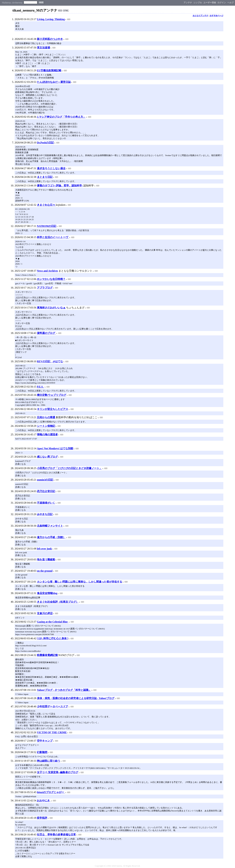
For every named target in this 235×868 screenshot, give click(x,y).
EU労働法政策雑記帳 (49, 70)
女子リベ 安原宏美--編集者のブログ (58, 772)
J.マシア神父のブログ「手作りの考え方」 (61, 117)
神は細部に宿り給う (48, 761)
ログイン (222, 3)
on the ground (45, 571)
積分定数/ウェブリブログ (52, 395)
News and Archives (48, 271)
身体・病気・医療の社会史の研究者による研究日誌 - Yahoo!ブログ (76, 698)
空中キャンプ (45, 741)
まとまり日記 (45, 177)
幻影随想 (42, 752)
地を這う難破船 (46, 559)
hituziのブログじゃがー (51, 792)
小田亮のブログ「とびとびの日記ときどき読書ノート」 (69, 468)
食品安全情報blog (47, 593)
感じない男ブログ (47, 457)
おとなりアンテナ (200, 16)
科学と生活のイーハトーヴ (53, 237)
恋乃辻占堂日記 (46, 491)
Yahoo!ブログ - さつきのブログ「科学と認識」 (64, 690)
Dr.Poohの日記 (45, 143)
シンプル (198, 3)
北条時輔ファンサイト (50, 526)
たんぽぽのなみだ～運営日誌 (54, 82)
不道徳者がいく (46, 503)
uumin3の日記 (45, 480)
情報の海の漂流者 (47, 434)
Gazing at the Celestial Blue (53, 622)
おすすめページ (217, 16)
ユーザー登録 (210, 3)
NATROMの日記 (47, 226)
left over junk (44, 549)
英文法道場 (43, 48)
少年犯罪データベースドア (53, 706)
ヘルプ (231, 3)
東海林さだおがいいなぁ (51, 308)
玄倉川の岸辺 (45, 613)
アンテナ (188, 3)
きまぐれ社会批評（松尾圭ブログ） (58, 602)
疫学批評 (42, 818)
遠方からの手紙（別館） (51, 537)
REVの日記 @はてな (50, 361)
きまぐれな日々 (46, 205)
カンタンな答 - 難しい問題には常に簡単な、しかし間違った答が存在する (80, 582)
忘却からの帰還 (46, 417)
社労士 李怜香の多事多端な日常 (56, 835)
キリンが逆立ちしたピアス (53, 409)
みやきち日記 (45, 514)
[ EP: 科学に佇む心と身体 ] (53, 638)
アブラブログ (45, 288)
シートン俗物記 (46, 426)
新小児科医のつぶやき (50, 39)
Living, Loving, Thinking (51, 19)
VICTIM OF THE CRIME (52, 732)
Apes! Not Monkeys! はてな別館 (55, 448)
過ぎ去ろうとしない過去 (51, 168)
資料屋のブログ (46, 333)
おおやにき (44, 800)
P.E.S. (41, 387)
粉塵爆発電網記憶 (47, 655)
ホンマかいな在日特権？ (51, 279)
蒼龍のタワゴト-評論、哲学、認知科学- (60, 186)
